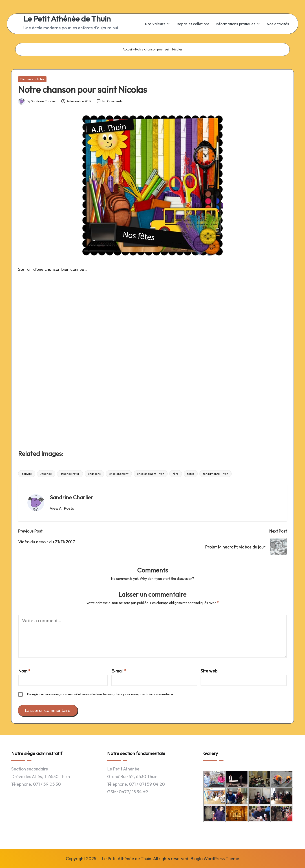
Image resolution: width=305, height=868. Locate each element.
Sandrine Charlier (72, 497)
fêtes (191, 474)
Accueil (128, 49)
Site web (209, 671)
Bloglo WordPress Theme (215, 858)
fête (176, 474)
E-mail (119, 671)
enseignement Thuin (151, 474)
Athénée (46, 474)
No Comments (109, 101)
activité (27, 474)
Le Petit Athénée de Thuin (67, 19)
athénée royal (70, 474)
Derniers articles (32, 79)
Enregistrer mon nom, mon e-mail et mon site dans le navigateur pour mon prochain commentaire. (100, 694)
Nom (24, 671)
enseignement (119, 474)
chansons (94, 474)
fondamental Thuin (215, 474)
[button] (62, 508)
